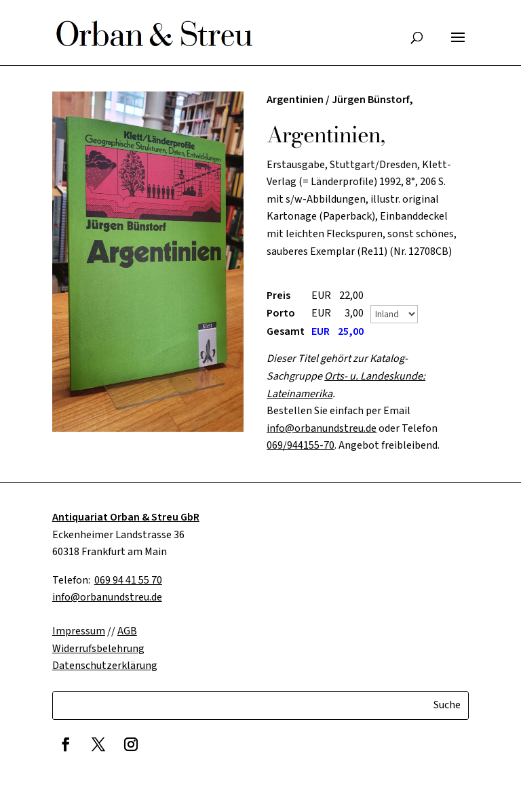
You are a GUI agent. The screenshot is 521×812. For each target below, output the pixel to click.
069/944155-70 (301, 445)
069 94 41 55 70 (128, 580)
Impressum (79, 631)
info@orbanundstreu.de (322, 428)
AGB (127, 631)
